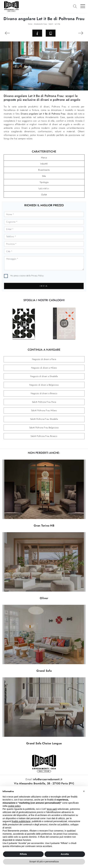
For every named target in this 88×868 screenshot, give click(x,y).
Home (30, 24)
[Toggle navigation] (83, 6)
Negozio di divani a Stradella (44, 376)
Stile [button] (44, 176)
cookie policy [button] (14, 806)
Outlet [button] (44, 195)
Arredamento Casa (40, 24)
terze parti (52, 809)
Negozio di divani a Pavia (44, 359)
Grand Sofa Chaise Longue (44, 743)
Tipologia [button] (44, 182)
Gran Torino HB (44, 526)
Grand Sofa (44, 671)
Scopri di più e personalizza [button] (44, 862)
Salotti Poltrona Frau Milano (44, 410)
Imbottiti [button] (44, 164)
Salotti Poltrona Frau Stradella (44, 419)
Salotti (51, 24)
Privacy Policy (38, 276)
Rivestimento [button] (44, 170)
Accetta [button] (65, 854)
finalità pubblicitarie (21, 821)
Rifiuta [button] (23, 854)
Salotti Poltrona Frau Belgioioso (44, 428)
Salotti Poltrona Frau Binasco (44, 436)
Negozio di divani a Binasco (44, 393)
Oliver (44, 598)
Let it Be (57, 24)
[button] (84, 791)
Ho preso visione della (27, 276)
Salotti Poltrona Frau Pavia (44, 402)
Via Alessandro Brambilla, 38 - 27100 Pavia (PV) (44, 783)
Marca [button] (44, 158)
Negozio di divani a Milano (44, 368)
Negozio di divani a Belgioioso (44, 385)
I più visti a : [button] (44, 188)
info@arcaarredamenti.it (47, 779)
